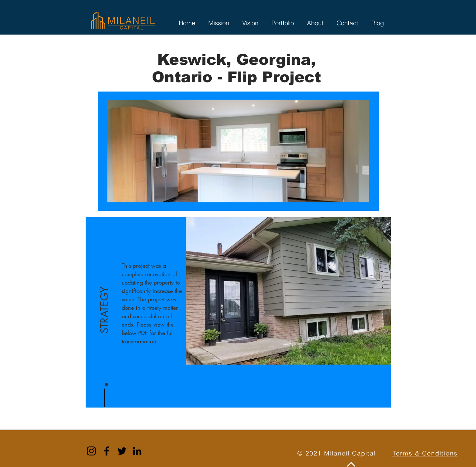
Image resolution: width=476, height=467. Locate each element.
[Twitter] (122, 451)
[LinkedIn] (137, 451)
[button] (105, 294)
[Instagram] (91, 451)
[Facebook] (107, 451)
